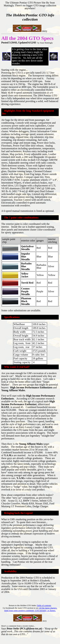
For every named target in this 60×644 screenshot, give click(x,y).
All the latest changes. (48, 608)
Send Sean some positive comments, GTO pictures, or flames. (30, 610)
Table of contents (44, 605)
